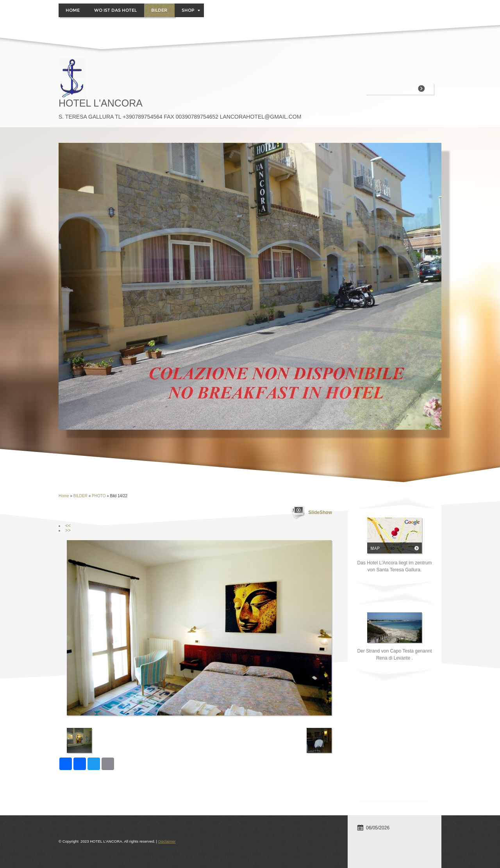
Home (73, 10)
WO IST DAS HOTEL (115, 10)
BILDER (159, 10)
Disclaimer (167, 841)
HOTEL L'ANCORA (101, 103)
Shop (191, 10)
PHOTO (99, 496)
